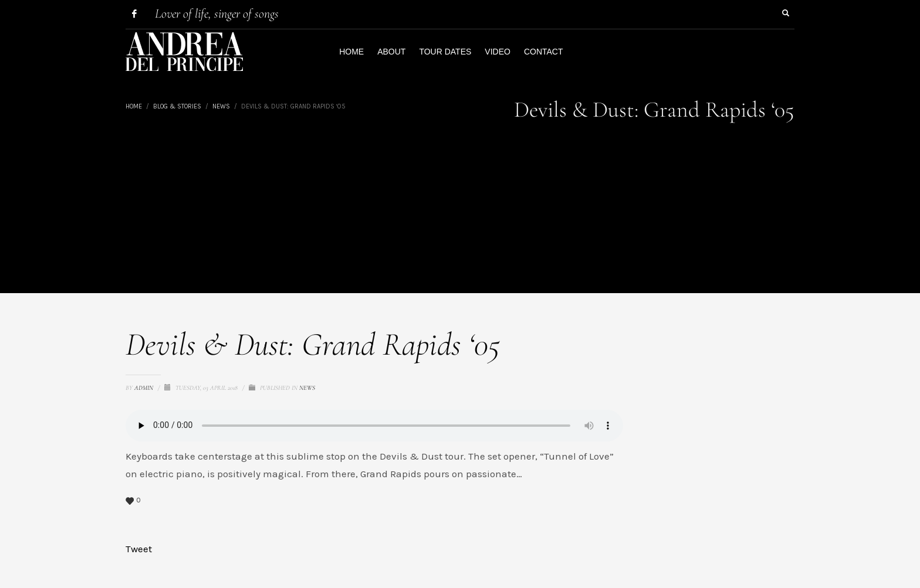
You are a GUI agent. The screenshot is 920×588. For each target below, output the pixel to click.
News (307, 388)
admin (145, 388)
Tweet (139, 549)
